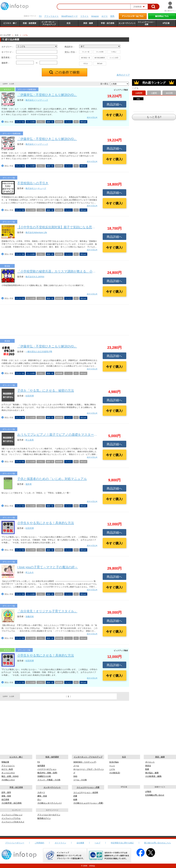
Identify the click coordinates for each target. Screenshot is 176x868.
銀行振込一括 (86, 58)
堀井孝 (29, 484)
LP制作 (148, 792)
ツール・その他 (80, 780)
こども (112, 769)
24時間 (139, 93)
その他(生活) (115, 773)
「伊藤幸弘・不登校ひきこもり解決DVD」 (47, 95)
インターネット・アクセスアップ (88, 757)
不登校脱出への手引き (33, 183)
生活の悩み (114, 762)
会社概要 (80, 843)
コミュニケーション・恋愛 (88, 787)
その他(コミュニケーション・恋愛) (88, 803)
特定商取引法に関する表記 (122, 843)
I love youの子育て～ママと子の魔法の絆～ (48, 567)
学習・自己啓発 (16, 787)
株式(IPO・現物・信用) (47, 773)
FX (40, 16)
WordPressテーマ (69, 16)
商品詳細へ (114, 104)
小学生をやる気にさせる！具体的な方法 (46, 523)
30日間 (169, 93)
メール (76, 766)
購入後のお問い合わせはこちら (158, 843)
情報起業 (5, 762)
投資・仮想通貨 (52, 757)
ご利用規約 (39, 843)
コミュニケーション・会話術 (86, 792)
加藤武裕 (30, 616)
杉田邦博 (30, 396)
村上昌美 (30, 440)
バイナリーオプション (47, 769)
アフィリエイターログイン (49, 815)
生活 (17, 35)
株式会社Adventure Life (36, 232)
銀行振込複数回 (100, 58)
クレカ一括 (86, 52)
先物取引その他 (44, 776)
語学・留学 (6, 792)
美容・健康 (160, 757)
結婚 (75, 799)
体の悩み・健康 (152, 773)
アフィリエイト (51, 16)
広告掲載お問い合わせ (155, 795)
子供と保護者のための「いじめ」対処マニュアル (52, 479)
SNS (75, 776)
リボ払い (114, 52)
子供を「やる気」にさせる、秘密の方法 (46, 390)
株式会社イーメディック (37, 100)
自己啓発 (5, 799)
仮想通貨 (41, 766)
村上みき (30, 572)
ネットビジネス (8, 773)
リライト (84, 16)
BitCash (100, 64)
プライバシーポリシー (15, 843)
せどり (105, 16)
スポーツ (41, 792)
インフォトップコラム (11, 818)
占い (39, 799)
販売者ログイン (44, 818)
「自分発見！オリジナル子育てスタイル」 (47, 611)
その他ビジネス (8, 780)
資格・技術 (6, 796)
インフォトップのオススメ (13, 822)
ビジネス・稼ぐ (16, 757)
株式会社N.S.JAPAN (35, 277)
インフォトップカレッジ (12, 815)
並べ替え (104, 84)
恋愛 (75, 796)
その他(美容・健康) (153, 776)
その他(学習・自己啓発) (12, 803)
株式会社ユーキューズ (36, 188)
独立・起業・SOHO (10, 776)
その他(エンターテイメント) (49, 803)
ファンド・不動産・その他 (49, 780)
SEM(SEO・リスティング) (85, 762)
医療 (147, 769)
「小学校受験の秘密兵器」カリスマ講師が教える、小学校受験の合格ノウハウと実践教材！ (81, 271)
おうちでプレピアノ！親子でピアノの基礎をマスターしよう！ (62, 435)
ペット (112, 766)
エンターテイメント (52, 787)
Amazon (95, 16)
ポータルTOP (5, 35)
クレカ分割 (100, 52)
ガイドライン (60, 843)
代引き (86, 64)
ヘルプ (97, 843)
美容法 (148, 766)
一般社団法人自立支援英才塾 (39, 352)
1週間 (154, 93)
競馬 (112, 16)
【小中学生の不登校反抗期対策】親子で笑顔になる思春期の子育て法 (66, 227)
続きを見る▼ (92, 117)
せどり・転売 (7, 769)
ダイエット (150, 762)
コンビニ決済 (114, 58)
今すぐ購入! (114, 115)
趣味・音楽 (42, 796)
